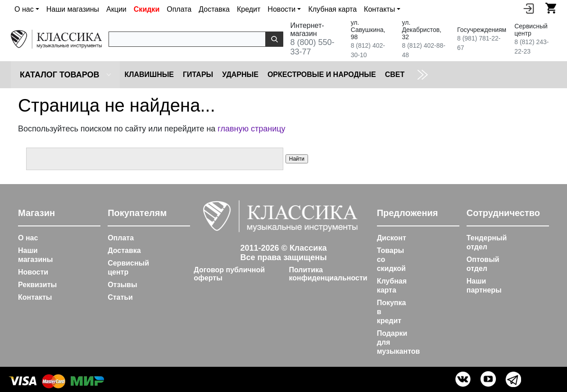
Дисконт (392, 238)
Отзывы (122, 285)
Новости (33, 272)
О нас (28, 238)
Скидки (147, 9)
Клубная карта (332, 9)
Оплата (179, 9)
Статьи (120, 297)
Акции (116, 9)
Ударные (240, 74)
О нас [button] (24, 9)
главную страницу (251, 129)
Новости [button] (281, 9)
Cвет (395, 74)
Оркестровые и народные (322, 74)
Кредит (249, 9)
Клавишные (149, 74)
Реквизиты (37, 285)
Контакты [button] (379, 9)
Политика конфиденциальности (328, 274)
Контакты (35, 297)
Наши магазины (73, 9)
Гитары (198, 74)
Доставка (214, 9)
